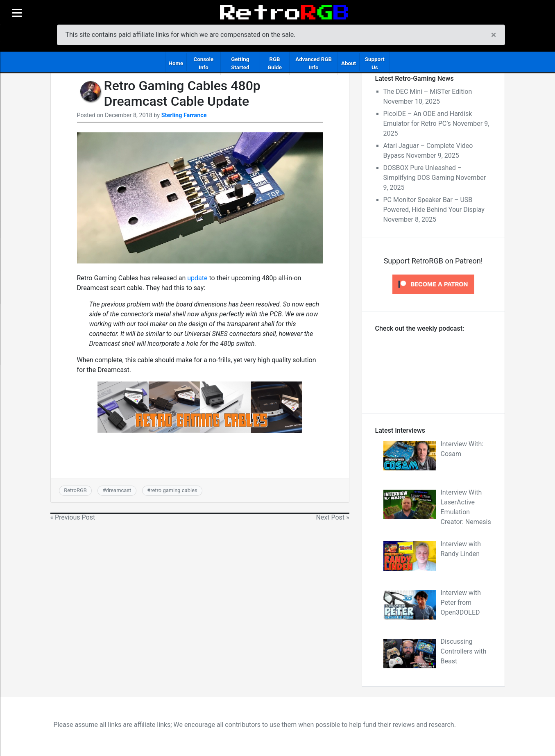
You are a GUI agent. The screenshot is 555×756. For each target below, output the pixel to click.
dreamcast (119, 490)
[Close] (494, 35)
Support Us (375, 63)
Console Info (203, 63)
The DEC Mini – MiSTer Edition (428, 92)
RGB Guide (275, 63)
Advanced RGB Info (314, 63)
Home (176, 63)
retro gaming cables (174, 490)
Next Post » (332, 517)
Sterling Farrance (184, 115)
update (197, 278)
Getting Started (240, 63)
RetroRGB (75, 490)
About (349, 63)
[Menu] (17, 13)
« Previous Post (73, 517)
